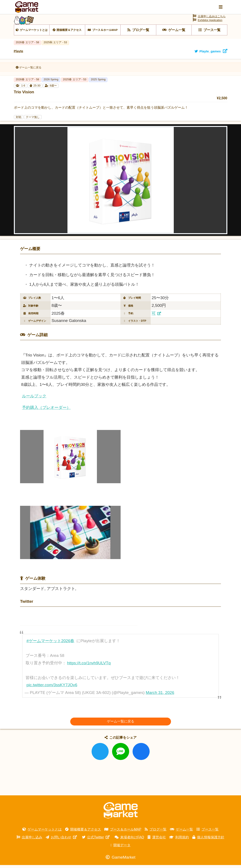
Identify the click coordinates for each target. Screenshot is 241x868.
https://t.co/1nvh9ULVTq (89, 666)
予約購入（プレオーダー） (46, 410)
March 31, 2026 (160, 695)
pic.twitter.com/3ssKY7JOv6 (52, 688)
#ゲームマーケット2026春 (50, 644)
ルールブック (34, 399)
